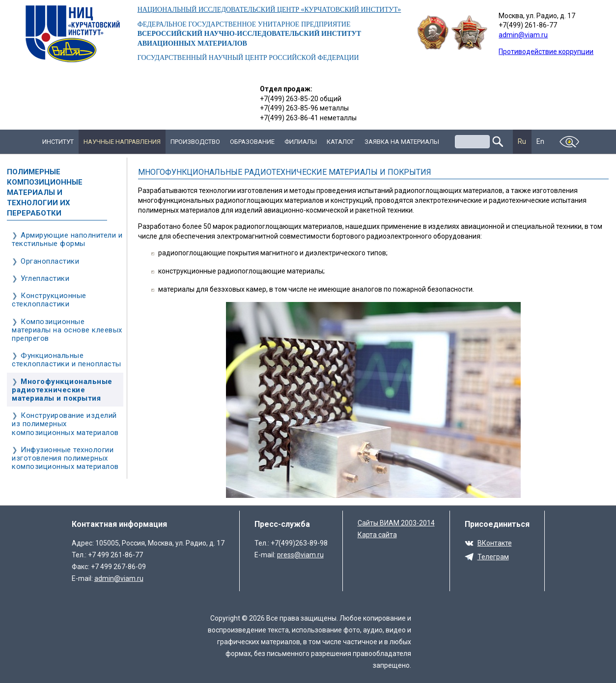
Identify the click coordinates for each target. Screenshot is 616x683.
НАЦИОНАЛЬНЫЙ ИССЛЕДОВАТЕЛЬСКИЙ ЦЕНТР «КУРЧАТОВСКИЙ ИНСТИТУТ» (269, 10)
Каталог (341, 142)
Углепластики (45, 278)
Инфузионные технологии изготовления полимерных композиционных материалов (65, 458)
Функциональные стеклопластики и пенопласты (67, 360)
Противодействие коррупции (546, 52)
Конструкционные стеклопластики (49, 300)
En (541, 141)
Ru (522, 141)
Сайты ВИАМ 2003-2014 (396, 523)
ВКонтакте (495, 543)
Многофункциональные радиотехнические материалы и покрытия (62, 390)
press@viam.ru (300, 555)
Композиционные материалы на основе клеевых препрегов (67, 330)
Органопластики (50, 261)
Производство (195, 142)
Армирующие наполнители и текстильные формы (67, 239)
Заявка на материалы (402, 142)
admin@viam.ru (523, 35)
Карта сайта (377, 535)
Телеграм (493, 557)
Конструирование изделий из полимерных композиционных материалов (65, 424)
